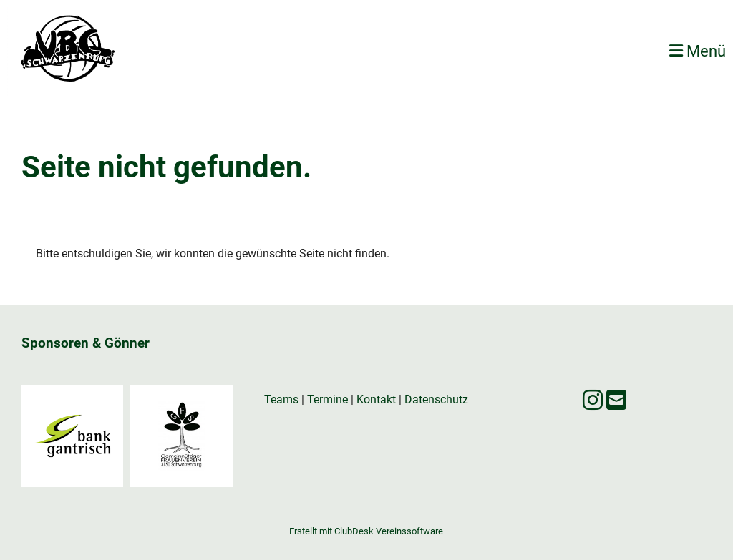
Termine (327, 399)
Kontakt (376, 399)
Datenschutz (436, 399)
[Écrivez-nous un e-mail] (616, 401)
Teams (283, 399)
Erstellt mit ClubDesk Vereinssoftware (366, 531)
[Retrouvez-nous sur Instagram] (593, 401)
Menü (698, 51)
